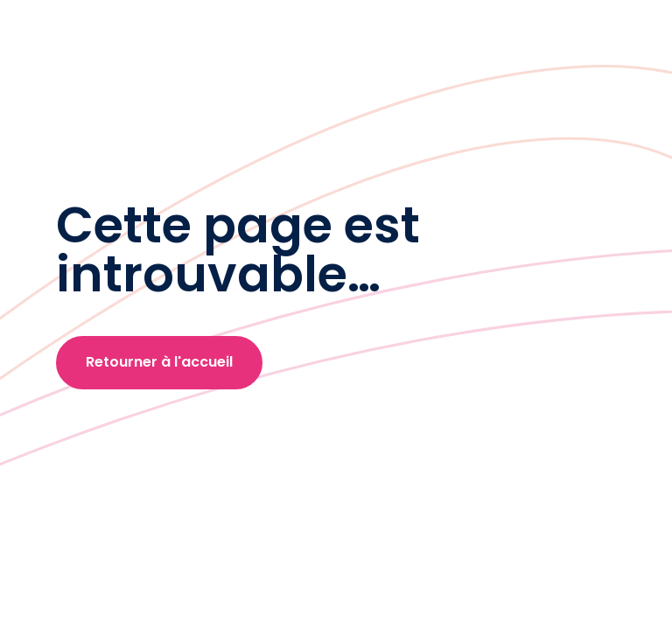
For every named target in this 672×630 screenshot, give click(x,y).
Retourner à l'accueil (159, 362)
